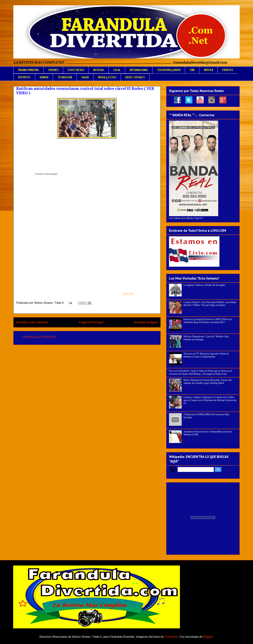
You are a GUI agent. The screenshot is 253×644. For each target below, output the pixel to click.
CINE (192, 70)
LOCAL (117, 70)
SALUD (85, 77)
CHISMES (53, 70)
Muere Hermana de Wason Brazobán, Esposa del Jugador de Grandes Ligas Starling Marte (208, 382)
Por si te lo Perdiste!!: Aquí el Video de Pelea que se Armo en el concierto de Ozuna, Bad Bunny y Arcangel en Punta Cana (200, 372)
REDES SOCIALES (135, 77)
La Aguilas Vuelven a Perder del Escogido (204, 285)
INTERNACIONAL (139, 70)
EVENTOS (228, 70)
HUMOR (44, 77)
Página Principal (91, 322)
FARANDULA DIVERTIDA (39, 337)
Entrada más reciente (32, 322)
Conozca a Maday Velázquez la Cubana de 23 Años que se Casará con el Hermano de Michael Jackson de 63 (210, 400)
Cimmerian (171, 637)
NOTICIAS (99, 70)
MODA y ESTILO (107, 77)
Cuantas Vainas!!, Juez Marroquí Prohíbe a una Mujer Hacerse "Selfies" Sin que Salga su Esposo (210, 304)
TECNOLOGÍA (65, 77)
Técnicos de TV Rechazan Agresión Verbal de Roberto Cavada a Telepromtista (206, 355)
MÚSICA (209, 70)
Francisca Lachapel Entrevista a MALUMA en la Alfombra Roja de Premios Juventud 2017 (208, 321)
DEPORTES (24, 77)
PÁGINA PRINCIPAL (29, 70)
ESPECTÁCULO (76, 70)
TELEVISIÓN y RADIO (169, 70)
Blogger (208, 637)
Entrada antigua (146, 322)
